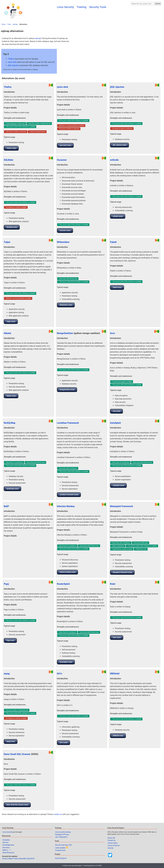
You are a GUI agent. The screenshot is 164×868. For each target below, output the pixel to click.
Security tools (60, 845)
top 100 (68, 845)
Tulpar (7, 242)
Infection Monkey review (68, 572)
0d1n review (64, 743)
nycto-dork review (65, 145)
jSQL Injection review (120, 145)
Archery (5, 859)
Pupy (6, 584)
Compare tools (60, 850)
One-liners (6, 848)
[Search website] (143, 4)
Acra (112, 333)
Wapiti (10, 859)
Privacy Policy (113, 843)
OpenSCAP (31, 859)
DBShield (115, 674)
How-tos (5, 842)
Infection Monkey (66, 506)
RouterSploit (63, 584)
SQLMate (8, 160)
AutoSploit (115, 423)
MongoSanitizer (65, 333)
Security (110, 848)
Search (158, 4)
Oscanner (62, 160)
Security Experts (61, 858)
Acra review (117, 411)
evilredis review (118, 216)
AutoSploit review (119, 485)
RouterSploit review (66, 662)
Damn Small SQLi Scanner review (17, 805)
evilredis (114, 160)
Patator (16, 859)
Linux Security (65, 7)
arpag (7, 674)
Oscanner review (65, 231)
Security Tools (98, 7)
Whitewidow (63, 242)
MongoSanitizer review (67, 390)
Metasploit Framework (121, 506)
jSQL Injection (14, 65)
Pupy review (10, 640)
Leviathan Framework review (69, 495)
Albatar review (11, 396)
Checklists (6, 840)
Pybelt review (117, 287)
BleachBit (23, 859)
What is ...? (6, 850)
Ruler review (117, 637)
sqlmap (15, 24)
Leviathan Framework (68, 423)
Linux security (7, 832)
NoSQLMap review (13, 489)
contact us (58, 814)
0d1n (60, 674)
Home (3, 24)
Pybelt (113, 242)
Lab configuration (61, 837)
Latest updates (60, 848)
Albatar (7, 333)
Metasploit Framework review (122, 572)
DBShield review (118, 736)
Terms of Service (114, 845)
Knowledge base (8, 845)
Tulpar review (11, 322)
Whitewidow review (66, 305)
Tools (9, 24)
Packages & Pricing (62, 834)
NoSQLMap (10, 423)
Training (82, 7)
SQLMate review (12, 227)
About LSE (111, 838)
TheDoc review (11, 148)
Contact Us (112, 840)
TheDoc (11, 59)
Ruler (113, 584)
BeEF (6, 506)
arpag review (11, 741)
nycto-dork (12, 62)
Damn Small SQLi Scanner (17, 754)
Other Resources (8, 853)
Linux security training (63, 832)
